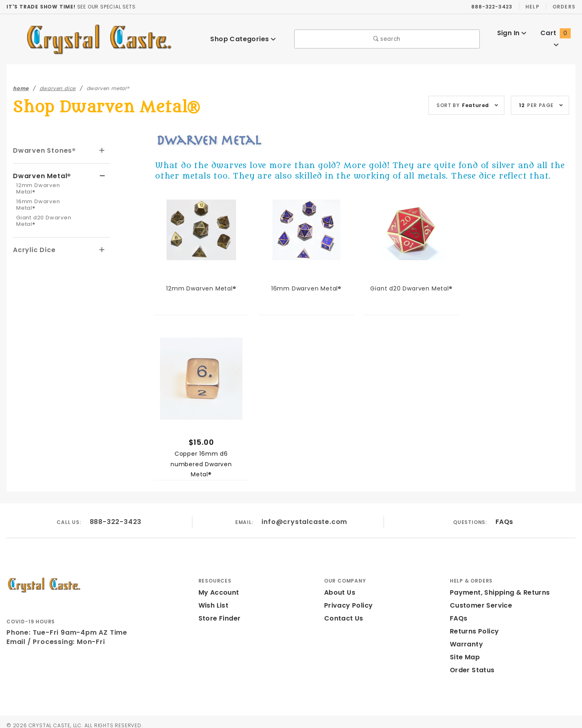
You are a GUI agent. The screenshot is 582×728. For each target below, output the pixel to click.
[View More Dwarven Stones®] (102, 151)
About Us (339, 592)
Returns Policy (474, 631)
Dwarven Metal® (40, 175)
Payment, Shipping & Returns (498, 592)
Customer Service (479, 605)
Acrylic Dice (33, 236)
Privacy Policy (347, 605)
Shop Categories (243, 39)
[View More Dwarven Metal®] (102, 175)
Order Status (470, 670)
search (387, 39)
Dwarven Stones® (43, 150)
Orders (564, 6)
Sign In (511, 39)
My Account (217, 592)
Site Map (464, 657)
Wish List (214, 605)
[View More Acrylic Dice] (102, 236)
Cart (557, 39)
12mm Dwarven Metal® (46, 184)
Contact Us (342, 618)
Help (532, 6)
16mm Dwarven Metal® (46, 194)
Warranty (464, 644)
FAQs (504, 522)
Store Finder (218, 618)
